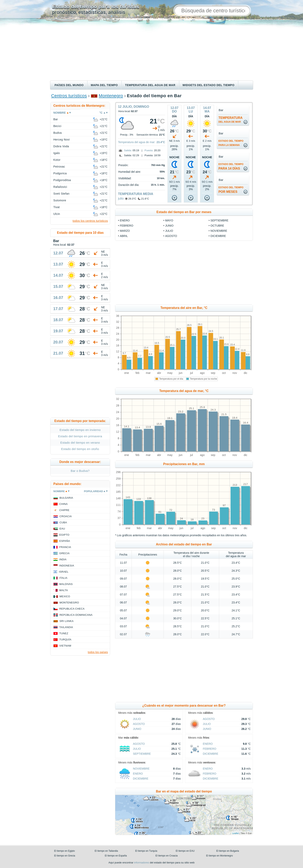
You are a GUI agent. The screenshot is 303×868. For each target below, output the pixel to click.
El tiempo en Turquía (146, 851)
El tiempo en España (116, 856)
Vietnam (65, 646)
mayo (169, 220)
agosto (171, 236)
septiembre (219, 220)
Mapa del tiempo (104, 85)
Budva (58, 133)
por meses (231, 190)
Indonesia (67, 566)
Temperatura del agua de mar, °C (184, 391)
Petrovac (59, 167)
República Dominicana (76, 615)
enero (125, 220)
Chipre (64, 510)
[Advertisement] (152, 51)
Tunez (64, 633)
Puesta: (149, 150)
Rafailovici (60, 187)
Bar (56, 119)
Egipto (64, 535)
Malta (64, 590)
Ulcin (57, 214)
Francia (65, 547)
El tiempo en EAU (185, 851)
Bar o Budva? (80, 471)
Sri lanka (67, 621)
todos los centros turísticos (90, 221)
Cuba (63, 522)
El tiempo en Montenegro (220, 856)
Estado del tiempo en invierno (80, 430)
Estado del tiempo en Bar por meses (184, 212)
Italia (63, 578)
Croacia (66, 516)
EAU (62, 529)
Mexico (65, 596)
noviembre (219, 231)
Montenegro (111, 96)
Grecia (65, 553)
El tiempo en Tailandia (106, 851)
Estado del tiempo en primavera (80, 436)
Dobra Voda (61, 146)
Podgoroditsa (62, 180)
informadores (142, 863)
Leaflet (236, 833)
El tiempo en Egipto (65, 851)
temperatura (230, 120)
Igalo (57, 153)
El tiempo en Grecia (65, 856)
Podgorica (60, 173)
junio (169, 226)
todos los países (98, 652)
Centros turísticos (69, 96)
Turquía (65, 640)
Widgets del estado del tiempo (209, 85)
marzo (125, 231)
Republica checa (72, 609)
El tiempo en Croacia (167, 856)
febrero (127, 226)
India (63, 559)
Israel (64, 572)
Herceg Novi (62, 140)
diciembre (218, 236)
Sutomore (60, 200)
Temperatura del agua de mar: (137, 142)
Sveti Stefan (61, 194)
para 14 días (231, 166)
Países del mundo (69, 85)
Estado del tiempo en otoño (80, 449)
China (64, 504)
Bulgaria (66, 498)
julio (121, 198)
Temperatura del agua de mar (150, 85)
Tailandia (66, 627)
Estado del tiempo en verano (80, 443)
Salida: (128, 150)
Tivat (57, 207)
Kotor (57, 160)
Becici (57, 126)
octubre (217, 226)
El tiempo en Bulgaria (228, 851)
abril (124, 236)
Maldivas (66, 584)
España (65, 541)
